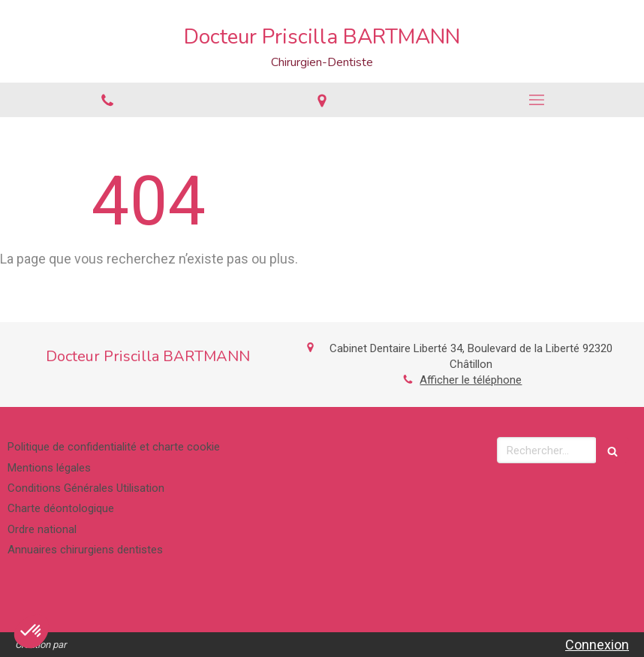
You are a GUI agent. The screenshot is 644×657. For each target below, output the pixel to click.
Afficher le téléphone (471, 380)
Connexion (597, 645)
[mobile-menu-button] (537, 100)
